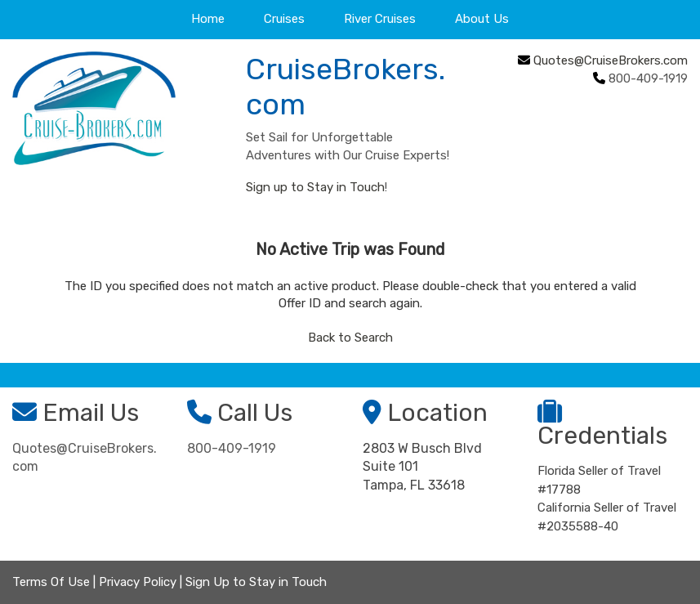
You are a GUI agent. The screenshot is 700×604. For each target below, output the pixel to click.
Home (208, 19)
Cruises (284, 19)
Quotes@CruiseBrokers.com (611, 60)
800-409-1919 (232, 448)
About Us (482, 19)
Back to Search (350, 338)
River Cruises (380, 19)
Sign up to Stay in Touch (315, 187)
